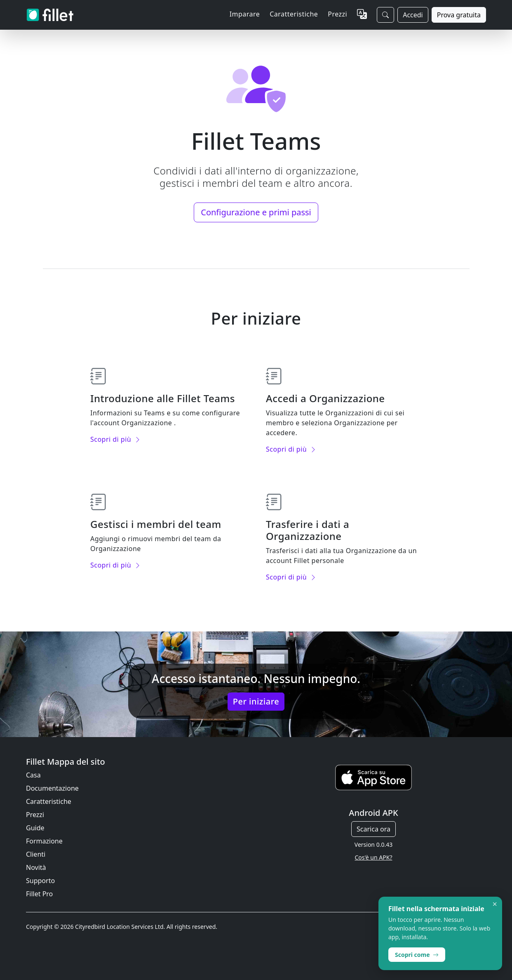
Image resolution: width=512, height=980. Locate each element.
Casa (33, 775)
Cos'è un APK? (374, 857)
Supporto (40, 881)
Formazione (44, 841)
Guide (35, 828)
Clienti (36, 854)
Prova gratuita (459, 15)
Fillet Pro (39, 894)
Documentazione (52, 788)
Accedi (413, 15)
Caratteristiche (49, 801)
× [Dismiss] (495, 904)
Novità (36, 867)
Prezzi (337, 14)
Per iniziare (256, 701)
